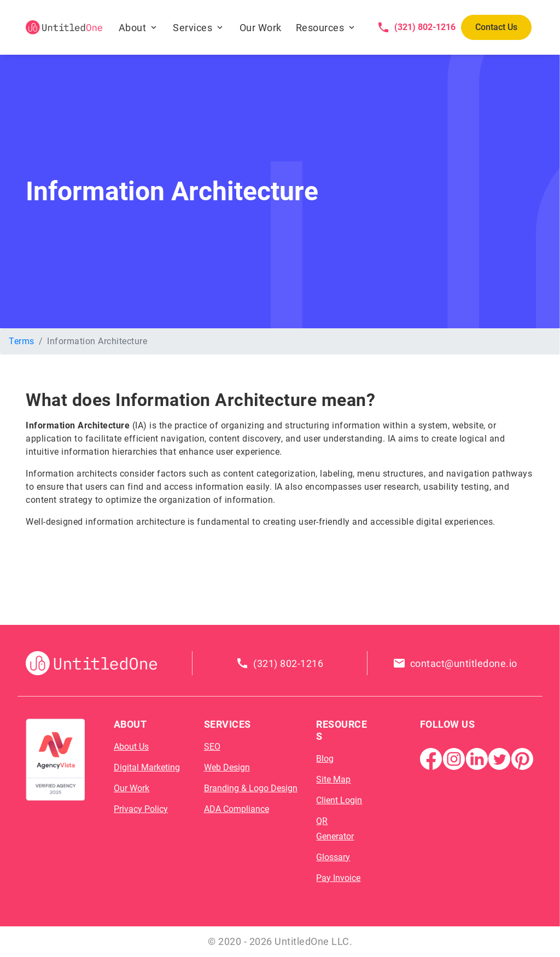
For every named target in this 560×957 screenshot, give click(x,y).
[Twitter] (499, 758)
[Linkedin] (477, 758)
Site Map (333, 779)
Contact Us (496, 27)
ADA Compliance (237, 809)
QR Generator (335, 829)
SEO (212, 747)
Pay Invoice (338, 878)
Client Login (339, 800)
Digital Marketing (147, 767)
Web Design (227, 767)
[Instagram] (454, 758)
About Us (131, 747)
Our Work (261, 28)
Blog (325, 759)
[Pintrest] (522, 758)
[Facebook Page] (431, 758)
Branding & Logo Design (251, 788)
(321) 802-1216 (425, 27)
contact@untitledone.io (464, 663)
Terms (22, 341)
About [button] (133, 28)
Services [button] (192, 28)
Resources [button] (320, 28)
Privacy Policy (141, 809)
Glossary (333, 857)
